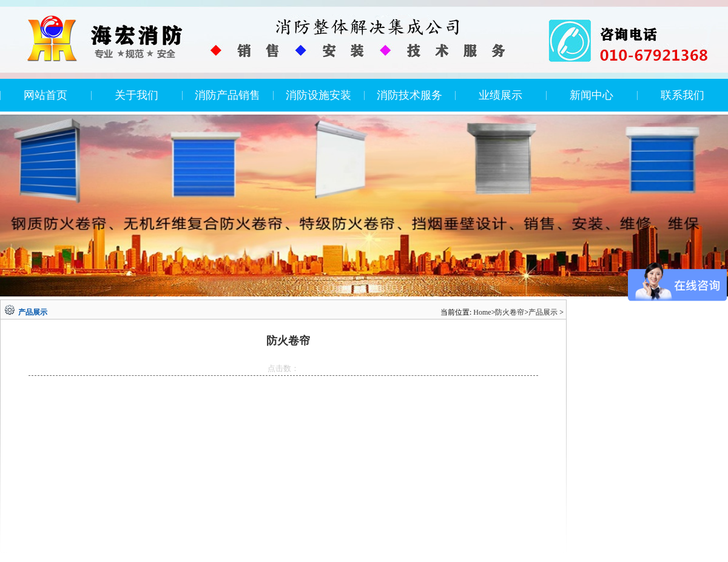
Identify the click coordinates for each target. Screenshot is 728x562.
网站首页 (45, 95)
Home (482, 312)
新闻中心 (591, 95)
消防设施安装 (318, 95)
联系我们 (682, 95)
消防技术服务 (409, 95)
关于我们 (136, 95)
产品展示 (543, 312)
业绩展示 (500, 95)
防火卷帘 (510, 312)
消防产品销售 (227, 95)
